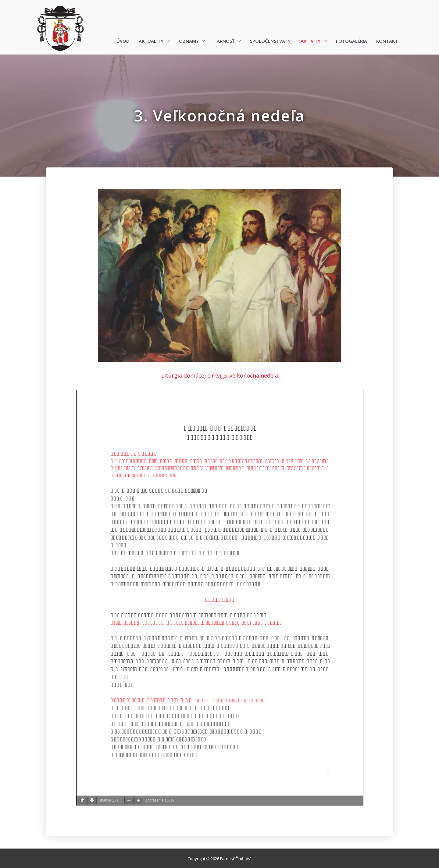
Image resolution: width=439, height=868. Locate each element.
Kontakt (387, 41)
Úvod (123, 41)
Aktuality (151, 41)
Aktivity (311, 41)
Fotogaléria (352, 41)
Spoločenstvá (268, 41)
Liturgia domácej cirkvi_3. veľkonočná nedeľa (220, 375)
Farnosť (224, 41)
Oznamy (189, 41)
